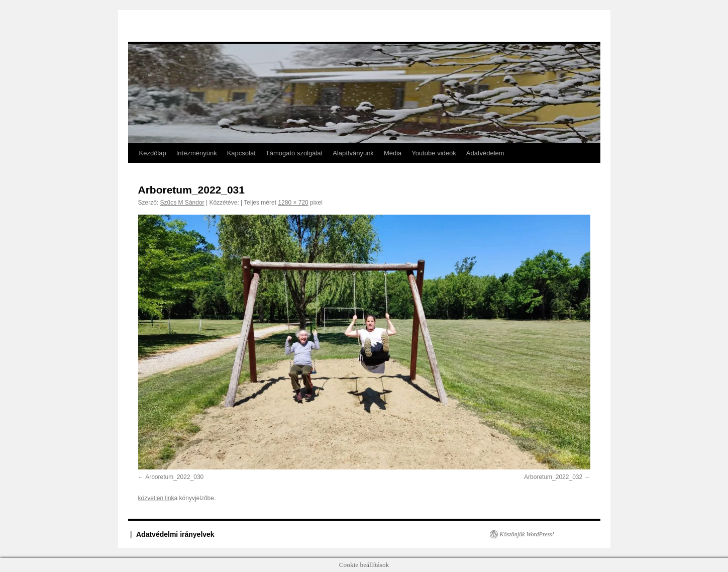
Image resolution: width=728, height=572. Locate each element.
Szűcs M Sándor (182, 203)
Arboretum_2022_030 (174, 477)
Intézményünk (197, 153)
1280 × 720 (293, 203)
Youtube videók (434, 153)
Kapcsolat (241, 153)
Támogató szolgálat (294, 153)
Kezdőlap (153, 153)
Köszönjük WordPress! (527, 534)
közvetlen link (156, 498)
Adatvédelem (485, 153)
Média (393, 153)
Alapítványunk (353, 153)
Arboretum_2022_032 (553, 477)
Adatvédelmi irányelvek (175, 534)
